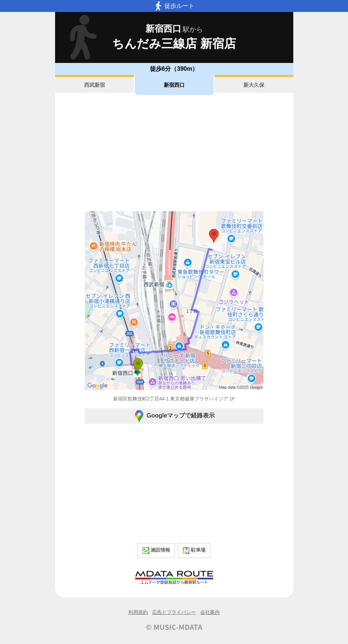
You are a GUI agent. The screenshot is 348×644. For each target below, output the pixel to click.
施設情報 (156, 551)
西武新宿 (95, 85)
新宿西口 (174, 85)
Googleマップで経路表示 (174, 416)
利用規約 (138, 612)
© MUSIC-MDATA (174, 627)
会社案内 (210, 612)
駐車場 (194, 551)
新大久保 (254, 85)
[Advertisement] (174, 153)
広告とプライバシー (174, 612)
